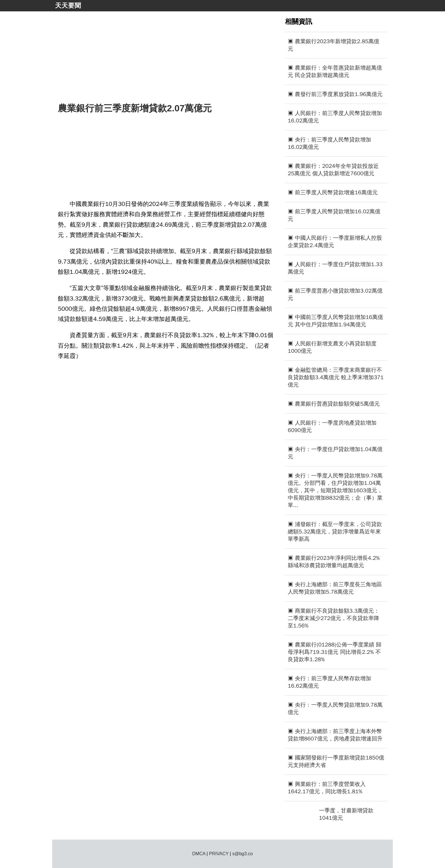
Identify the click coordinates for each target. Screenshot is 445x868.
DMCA (199, 854)
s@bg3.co (242, 854)
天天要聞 (68, 6)
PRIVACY (219, 854)
